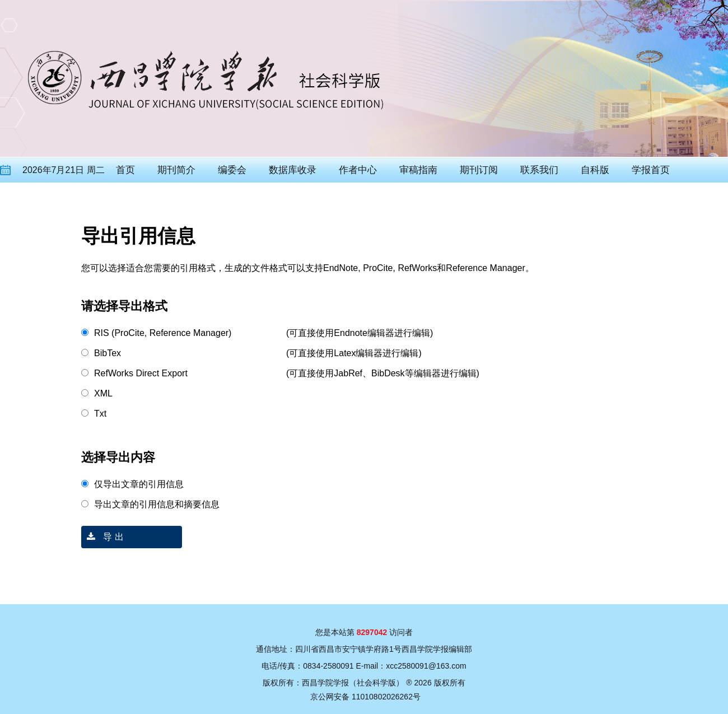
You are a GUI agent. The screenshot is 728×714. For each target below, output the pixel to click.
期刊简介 (176, 170)
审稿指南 (418, 170)
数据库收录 (293, 170)
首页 (125, 170)
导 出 (102, 537)
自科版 (595, 170)
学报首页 (651, 170)
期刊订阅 (479, 170)
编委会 (232, 170)
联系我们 (539, 170)
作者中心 (358, 170)
